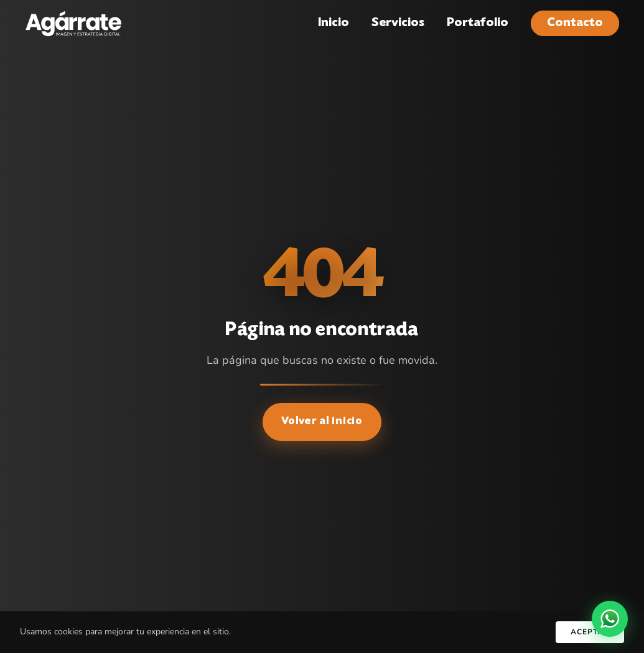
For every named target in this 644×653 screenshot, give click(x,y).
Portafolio (478, 23)
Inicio (334, 23)
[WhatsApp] (610, 619)
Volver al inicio (322, 422)
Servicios (398, 23)
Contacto (575, 23)
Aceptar (590, 632)
